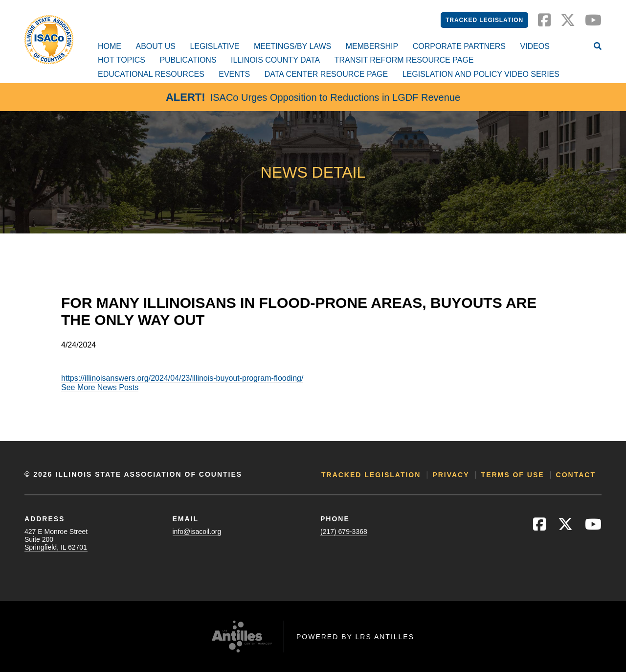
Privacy (451, 475)
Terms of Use (513, 475)
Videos (535, 46)
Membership (372, 46)
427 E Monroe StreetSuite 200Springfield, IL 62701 (56, 539)
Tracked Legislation (484, 20)
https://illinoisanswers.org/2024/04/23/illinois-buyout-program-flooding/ (182, 378)
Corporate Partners (459, 46)
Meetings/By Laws (292, 46)
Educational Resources (151, 74)
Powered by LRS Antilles (355, 637)
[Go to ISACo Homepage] (49, 40)
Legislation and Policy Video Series (481, 74)
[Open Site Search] (598, 47)
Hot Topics (122, 60)
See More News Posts (100, 387)
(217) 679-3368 (344, 532)
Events (234, 74)
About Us (156, 46)
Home (110, 46)
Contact (576, 475)
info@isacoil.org (197, 532)
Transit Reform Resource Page (404, 60)
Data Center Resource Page (326, 74)
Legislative (214, 46)
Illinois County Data (275, 60)
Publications (188, 60)
